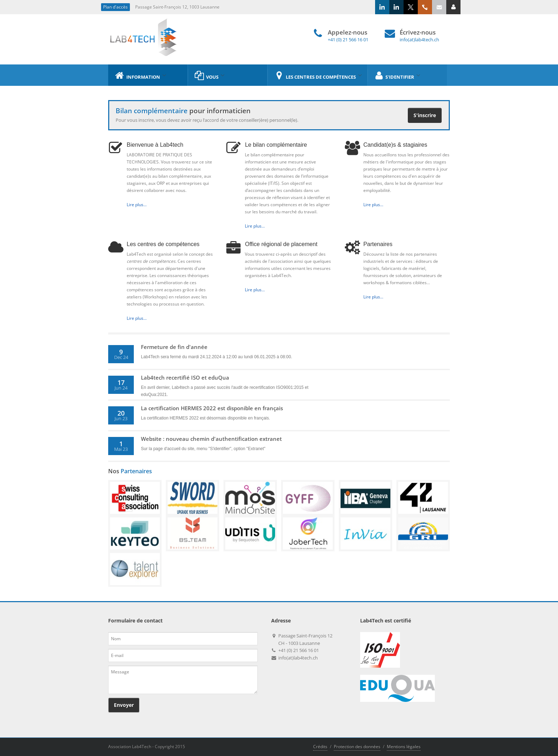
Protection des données (357, 747)
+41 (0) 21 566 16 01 (348, 40)
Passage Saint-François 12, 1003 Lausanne (177, 7)
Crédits (320, 747)
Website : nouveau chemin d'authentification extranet (211, 439)
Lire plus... (137, 205)
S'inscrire (425, 115)
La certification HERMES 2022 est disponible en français (212, 408)
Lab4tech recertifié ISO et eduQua (185, 377)
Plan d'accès (115, 7)
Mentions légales (404, 747)
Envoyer (124, 705)
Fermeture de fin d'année (174, 347)
